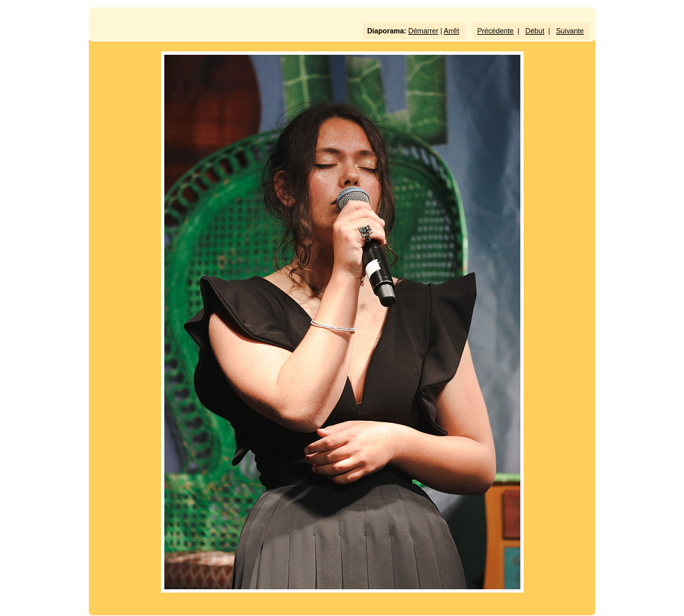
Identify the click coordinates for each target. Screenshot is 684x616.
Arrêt (451, 31)
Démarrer (423, 31)
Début (535, 31)
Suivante (570, 31)
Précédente (495, 31)
